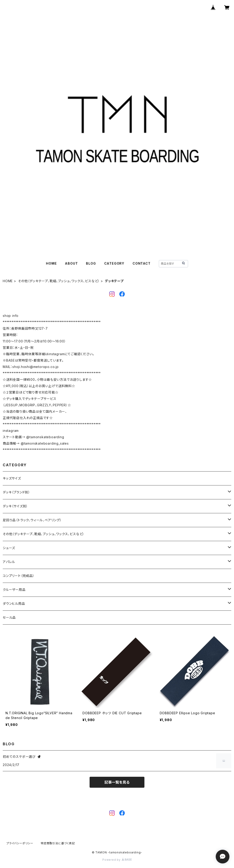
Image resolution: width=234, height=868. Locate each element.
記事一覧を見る (117, 782)
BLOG (91, 263)
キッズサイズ (12, 478)
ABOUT (71, 263)
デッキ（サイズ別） (15, 506)
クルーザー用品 (14, 590)
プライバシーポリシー (20, 843)
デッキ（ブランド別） (16, 492)
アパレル (9, 562)
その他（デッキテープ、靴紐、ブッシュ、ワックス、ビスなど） (59, 281)
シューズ (9, 548)
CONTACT (142, 263)
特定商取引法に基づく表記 (58, 843)
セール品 (9, 617)
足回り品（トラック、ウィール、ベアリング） (32, 520)
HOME (51, 263)
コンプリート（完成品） (19, 576)
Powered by (117, 860)
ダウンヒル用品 (14, 603)
